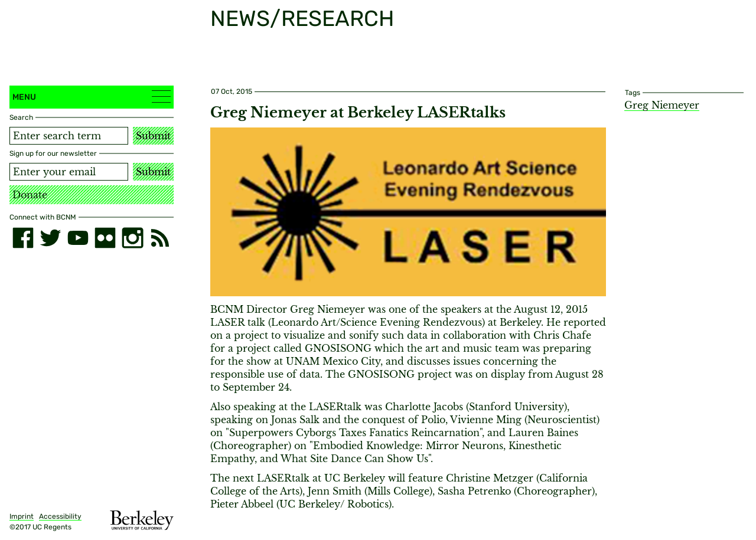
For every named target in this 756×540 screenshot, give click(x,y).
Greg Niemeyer (662, 105)
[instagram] (132, 238)
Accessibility (60, 516)
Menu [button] (92, 96)
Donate (30, 195)
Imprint (22, 516)
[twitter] (50, 238)
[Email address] (69, 172)
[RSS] (160, 238)
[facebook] (23, 238)
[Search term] (69, 136)
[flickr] (105, 238)
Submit (153, 136)
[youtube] (78, 238)
